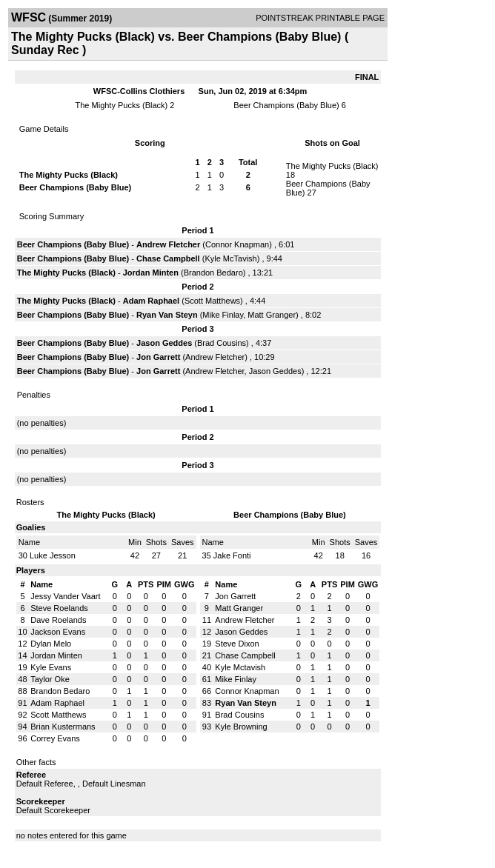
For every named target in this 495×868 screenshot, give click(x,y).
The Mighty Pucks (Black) (122, 105)
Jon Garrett (158, 357)
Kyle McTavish (230, 258)
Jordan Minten (151, 273)
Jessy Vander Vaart (65, 596)
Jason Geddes (164, 343)
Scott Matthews (212, 301)
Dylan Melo (51, 644)
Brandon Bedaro (213, 273)
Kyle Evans (51, 667)
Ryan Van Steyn (167, 315)
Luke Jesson (53, 555)
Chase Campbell (168, 258)
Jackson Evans (58, 632)
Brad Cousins (222, 343)
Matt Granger (272, 315)
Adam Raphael (151, 301)
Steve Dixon (237, 644)
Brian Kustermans (63, 727)
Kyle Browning (241, 727)
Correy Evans (55, 738)
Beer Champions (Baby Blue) (286, 105)
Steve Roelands (59, 608)
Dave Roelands (58, 620)
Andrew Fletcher (168, 244)
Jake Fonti (232, 555)
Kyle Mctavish (240, 667)
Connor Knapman (237, 244)
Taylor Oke (50, 679)
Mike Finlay (223, 315)
